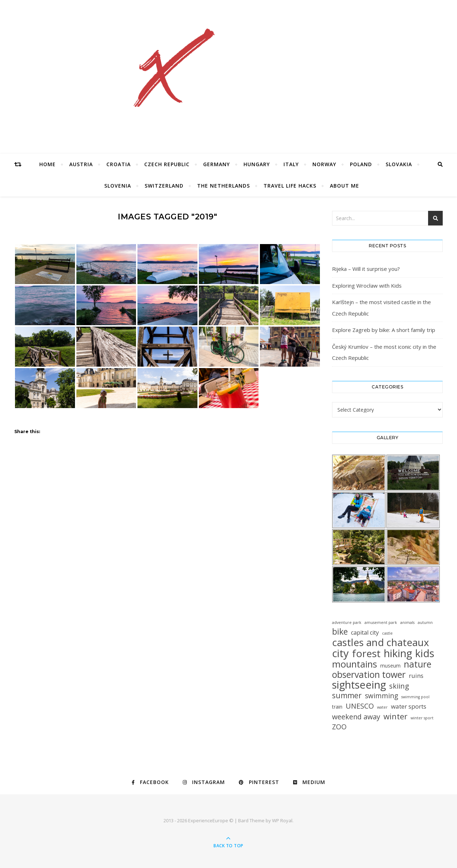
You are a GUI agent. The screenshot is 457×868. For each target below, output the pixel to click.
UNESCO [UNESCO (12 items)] (360, 706)
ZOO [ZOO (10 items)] (339, 727)
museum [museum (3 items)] (390, 666)
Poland (361, 164)
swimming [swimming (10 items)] (381, 696)
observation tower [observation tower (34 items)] (369, 674)
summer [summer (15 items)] (347, 696)
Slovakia (399, 164)
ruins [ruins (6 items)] (416, 676)
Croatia (119, 164)
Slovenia (118, 186)
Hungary (257, 164)
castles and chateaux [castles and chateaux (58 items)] (380, 642)
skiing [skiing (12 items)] (399, 686)
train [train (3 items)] (337, 707)
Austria (81, 164)
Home (47, 164)
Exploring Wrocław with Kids (367, 286)
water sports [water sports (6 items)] (409, 706)
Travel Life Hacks (290, 186)
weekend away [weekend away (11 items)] (356, 717)
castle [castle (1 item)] (387, 633)
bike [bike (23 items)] (340, 632)
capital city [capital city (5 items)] (365, 633)
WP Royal (282, 820)
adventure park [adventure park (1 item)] (347, 623)
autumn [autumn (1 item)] (425, 623)
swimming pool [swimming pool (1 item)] (415, 697)
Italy (291, 164)
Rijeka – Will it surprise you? (366, 269)
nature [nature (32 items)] (418, 664)
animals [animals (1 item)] (407, 623)
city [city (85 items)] (340, 653)
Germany (217, 164)
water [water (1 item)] (382, 707)
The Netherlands (224, 186)
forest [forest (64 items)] (366, 653)
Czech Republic (167, 164)
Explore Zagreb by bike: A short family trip (384, 330)
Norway (324, 164)
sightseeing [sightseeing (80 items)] (359, 685)
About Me (345, 186)
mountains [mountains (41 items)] (355, 664)
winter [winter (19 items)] (395, 716)
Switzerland (164, 186)
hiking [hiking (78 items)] (398, 653)
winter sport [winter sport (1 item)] (422, 718)
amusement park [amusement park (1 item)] (381, 623)
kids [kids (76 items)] (425, 653)
